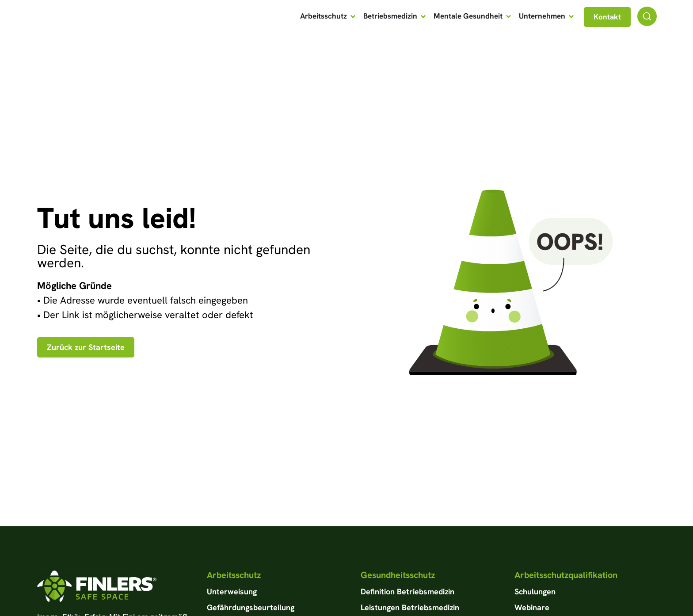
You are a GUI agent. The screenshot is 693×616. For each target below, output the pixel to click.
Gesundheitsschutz (398, 575)
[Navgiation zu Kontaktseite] (607, 17)
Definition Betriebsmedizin (407, 591)
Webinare (532, 607)
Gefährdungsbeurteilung (251, 607)
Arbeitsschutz (234, 575)
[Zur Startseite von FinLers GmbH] (82, 17)
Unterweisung (232, 591)
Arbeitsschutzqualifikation (566, 575)
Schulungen (535, 591)
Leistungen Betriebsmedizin (410, 607)
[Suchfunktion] (647, 16)
